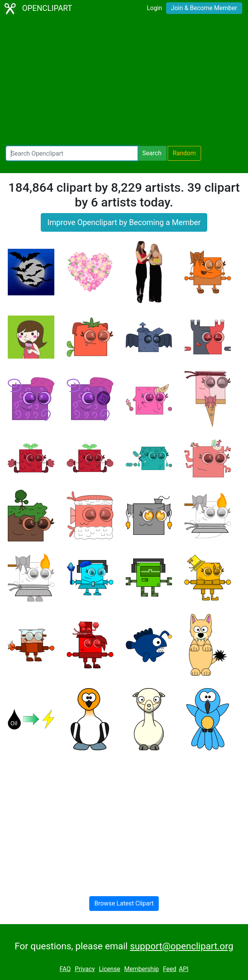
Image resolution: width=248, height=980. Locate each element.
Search (152, 153)
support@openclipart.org (182, 946)
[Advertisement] (124, 82)
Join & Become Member (204, 8)
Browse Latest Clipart (124, 903)
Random (184, 153)
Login (154, 8)
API (184, 969)
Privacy (85, 969)
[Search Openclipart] (72, 153)
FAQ (65, 969)
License (110, 969)
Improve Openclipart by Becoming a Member (124, 222)
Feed (170, 969)
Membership (141, 969)
